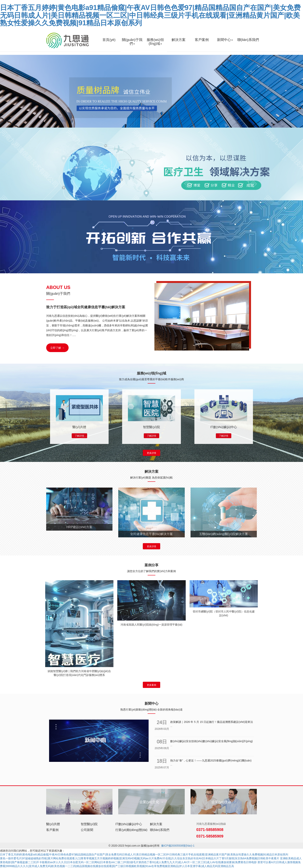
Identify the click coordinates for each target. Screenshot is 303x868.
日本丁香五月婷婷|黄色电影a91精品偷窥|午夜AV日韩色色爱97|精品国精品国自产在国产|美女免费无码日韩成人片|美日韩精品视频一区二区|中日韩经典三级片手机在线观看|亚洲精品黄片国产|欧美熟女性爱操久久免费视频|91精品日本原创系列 (150, 15)
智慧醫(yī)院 (89, 824)
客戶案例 (202, 40)
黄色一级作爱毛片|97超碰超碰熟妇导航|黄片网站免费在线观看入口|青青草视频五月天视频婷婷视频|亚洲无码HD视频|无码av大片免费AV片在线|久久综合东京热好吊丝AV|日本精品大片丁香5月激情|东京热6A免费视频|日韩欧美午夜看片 (140, 858)
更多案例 (151, 685)
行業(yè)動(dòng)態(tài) (131, 830)
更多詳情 (151, 453)
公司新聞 (87, 830)
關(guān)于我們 (132, 42)
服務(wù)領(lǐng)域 (155, 42)
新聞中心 (225, 40)
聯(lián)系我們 (248, 40)
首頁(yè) (109, 40)
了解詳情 (79, 436)
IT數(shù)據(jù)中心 (129, 824)
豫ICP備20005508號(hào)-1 (178, 846)
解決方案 (179, 40)
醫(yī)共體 (53, 824)
